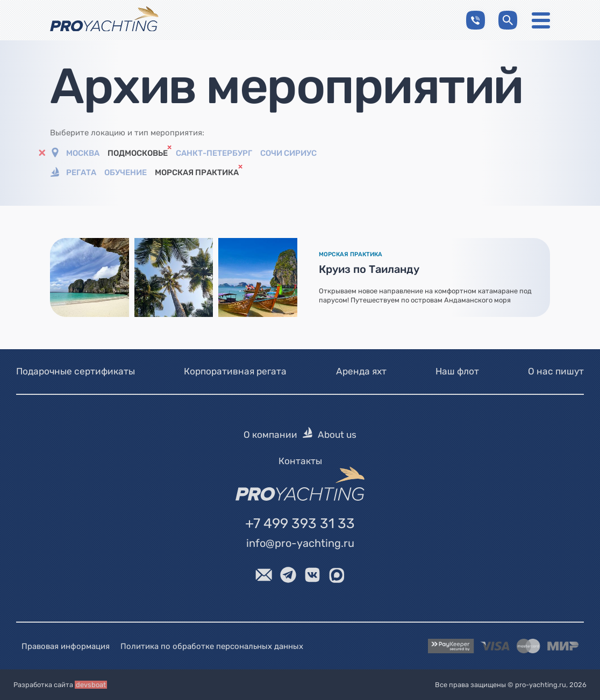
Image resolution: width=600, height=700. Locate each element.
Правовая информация (66, 646)
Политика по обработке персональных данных (212, 646)
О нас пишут (556, 371)
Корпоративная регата (235, 371)
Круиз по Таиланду (369, 269)
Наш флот (457, 371)
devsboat (91, 685)
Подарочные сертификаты (76, 371)
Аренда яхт (361, 371)
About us (337, 435)
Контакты (300, 461)
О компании (270, 435)
